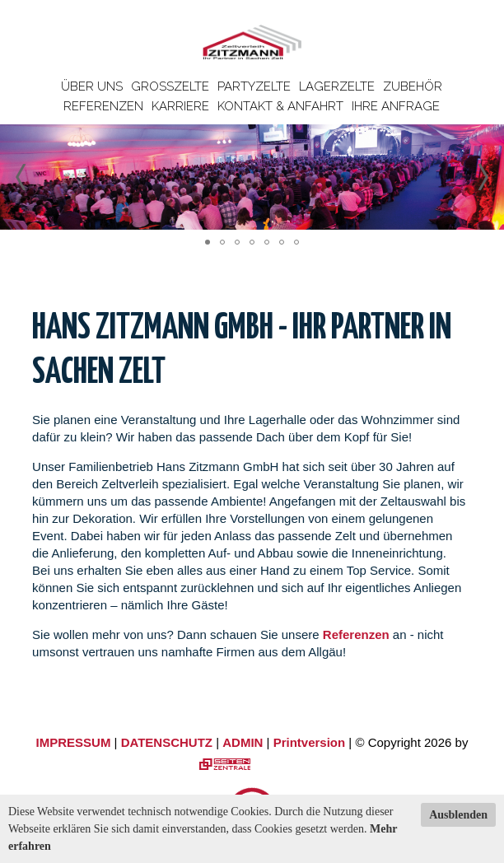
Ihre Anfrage (396, 106)
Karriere (180, 106)
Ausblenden (458, 815)
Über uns (92, 86)
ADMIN (243, 742)
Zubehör (413, 86)
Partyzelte (254, 86)
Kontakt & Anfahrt (280, 106)
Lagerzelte (337, 86)
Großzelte (170, 86)
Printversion (310, 742)
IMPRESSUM (74, 742)
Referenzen (103, 106)
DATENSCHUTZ (167, 742)
